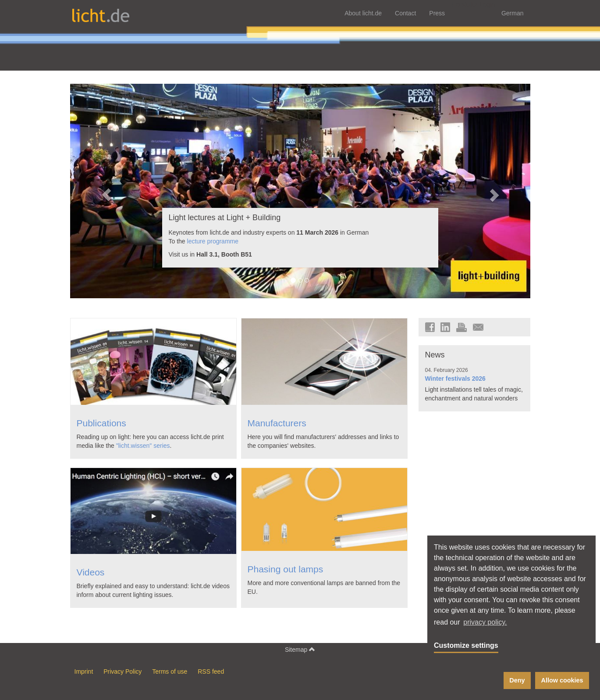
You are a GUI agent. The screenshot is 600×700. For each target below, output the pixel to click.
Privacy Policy (122, 671)
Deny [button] (517, 680)
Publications (101, 423)
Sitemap (300, 649)
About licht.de (363, 13)
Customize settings (466, 645)
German (513, 13)
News (435, 355)
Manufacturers (277, 423)
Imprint (84, 671)
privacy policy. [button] (485, 622)
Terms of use (170, 671)
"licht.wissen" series (143, 446)
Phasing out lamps (286, 569)
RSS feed (211, 671)
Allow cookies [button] (562, 680)
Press (437, 13)
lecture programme (213, 241)
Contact (405, 13)
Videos (91, 572)
